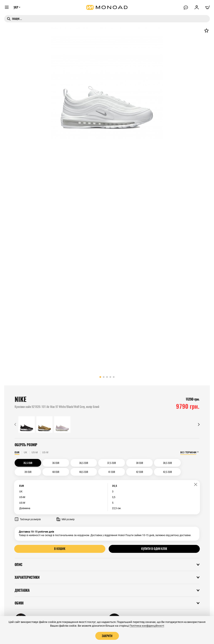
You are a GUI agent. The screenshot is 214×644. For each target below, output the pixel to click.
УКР (16, 8)
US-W (45, 452)
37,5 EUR (95, 463)
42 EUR (72, 472)
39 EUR (165, 463)
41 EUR (49, 472)
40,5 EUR (26, 472)
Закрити (107, 636)
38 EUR (119, 463)
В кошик (60, 549)
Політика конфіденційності (147, 626)
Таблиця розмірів (28, 519)
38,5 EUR (142, 463)
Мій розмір (66, 519)
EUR (17, 452)
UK (25, 452)
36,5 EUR (72, 463)
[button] (100, 377)
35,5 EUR (26, 463)
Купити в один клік (154, 549)
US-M (35, 452)
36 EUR (49, 463)
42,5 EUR (95, 472)
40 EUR (188, 463)
